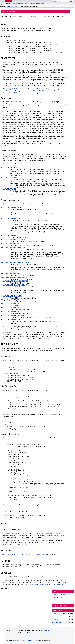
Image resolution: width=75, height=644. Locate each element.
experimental (10, 6)
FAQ (27, 4)
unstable (55, 619)
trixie (54, 614)
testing (55, 616)
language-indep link (59, 594)
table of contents (59, 605)
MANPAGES (9, 1)
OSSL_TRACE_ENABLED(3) (11, 89)
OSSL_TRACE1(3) (39, 91)
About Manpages (18, 4)
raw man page (57, 600)
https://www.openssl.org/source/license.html (47, 584)
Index (8, 4)
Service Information (37, 4)
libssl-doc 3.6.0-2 (45, 631)
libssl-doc (17, 6)
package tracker (58, 597)
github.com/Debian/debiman (25, 641)
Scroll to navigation (9, 12)
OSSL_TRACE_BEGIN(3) (10, 93)
